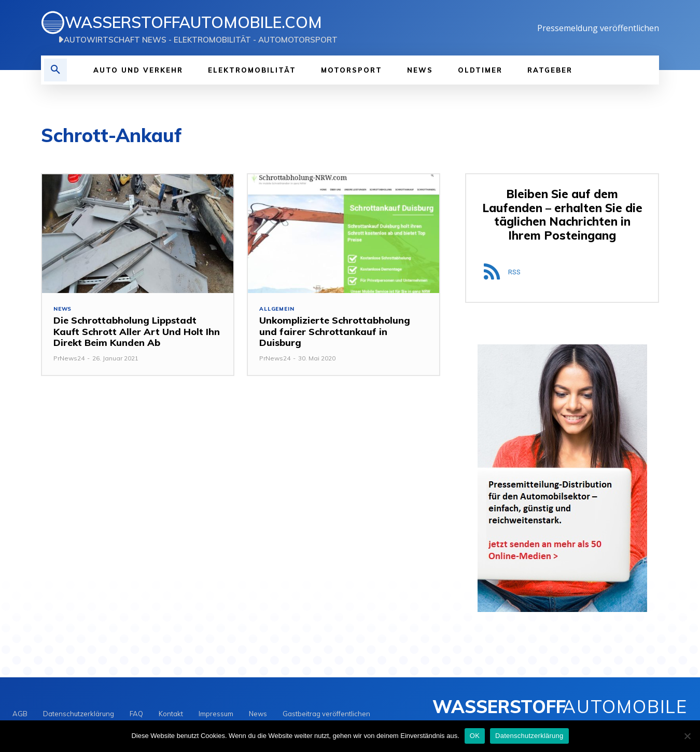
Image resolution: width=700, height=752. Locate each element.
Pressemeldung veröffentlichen (598, 28)
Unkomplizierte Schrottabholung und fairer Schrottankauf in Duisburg (335, 332)
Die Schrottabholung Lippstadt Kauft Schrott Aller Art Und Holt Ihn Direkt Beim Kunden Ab (137, 332)
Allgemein (278, 309)
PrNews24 (69, 359)
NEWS (63, 309)
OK (475, 736)
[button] (55, 70)
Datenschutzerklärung (529, 736)
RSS (514, 274)
